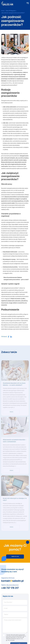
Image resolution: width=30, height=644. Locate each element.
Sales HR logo (7, 3)
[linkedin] (11, 337)
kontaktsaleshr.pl (12, 581)
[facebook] (8, 337)
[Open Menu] (28, 3)
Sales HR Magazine (11, 11)
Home (3, 11)
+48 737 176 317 (10, 588)
